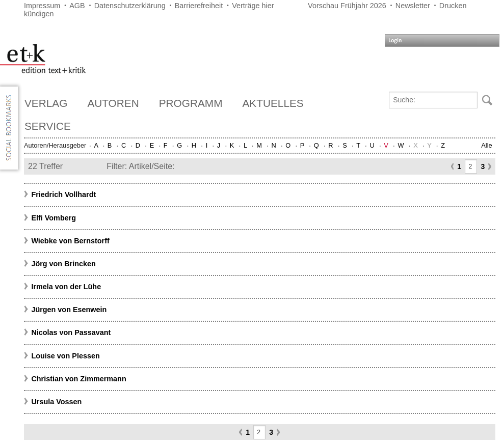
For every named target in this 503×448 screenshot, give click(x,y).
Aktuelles (273, 103)
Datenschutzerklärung (130, 6)
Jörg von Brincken (63, 264)
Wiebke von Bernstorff (70, 241)
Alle (486, 145)
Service (48, 126)
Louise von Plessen (65, 356)
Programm (191, 103)
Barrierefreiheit (199, 6)
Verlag (46, 103)
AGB (77, 6)
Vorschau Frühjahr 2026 (347, 6)
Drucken (453, 6)
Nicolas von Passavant (71, 332)
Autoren (113, 103)
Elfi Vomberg (54, 218)
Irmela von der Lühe (66, 287)
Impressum (42, 6)
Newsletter (413, 6)
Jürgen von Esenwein (69, 310)
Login (395, 40)
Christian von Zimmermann (78, 379)
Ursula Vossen (56, 402)
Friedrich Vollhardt (63, 194)
